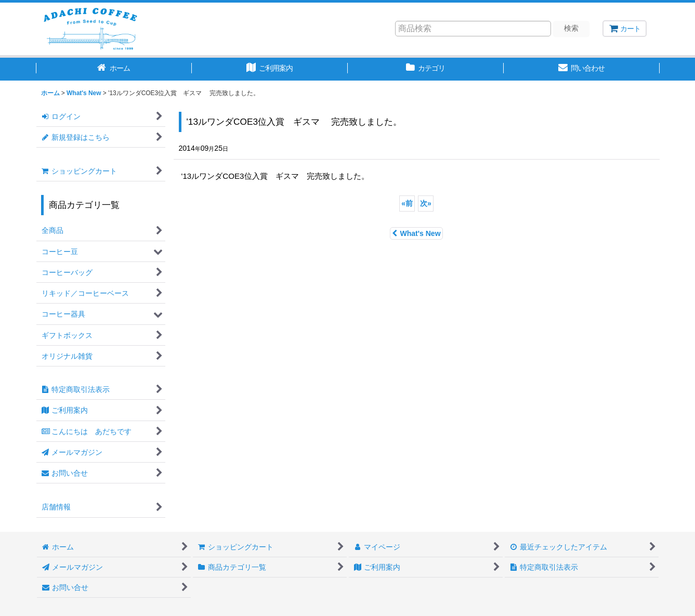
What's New (416, 233)
